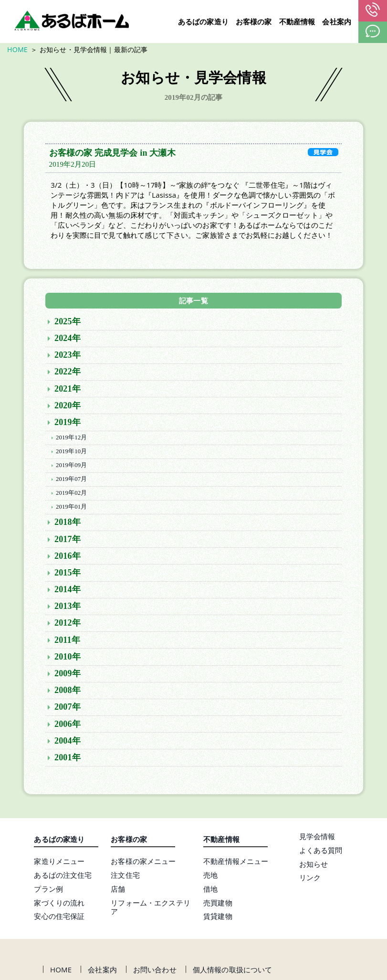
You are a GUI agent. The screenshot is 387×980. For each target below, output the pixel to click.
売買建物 (218, 905)
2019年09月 (71, 467)
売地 (210, 877)
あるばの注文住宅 (63, 877)
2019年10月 (71, 453)
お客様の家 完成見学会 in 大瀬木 (112, 155)
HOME (17, 49)
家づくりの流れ (59, 905)
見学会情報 (317, 838)
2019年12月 (71, 439)
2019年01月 (71, 509)
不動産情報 (297, 22)
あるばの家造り (203, 22)
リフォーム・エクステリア (151, 909)
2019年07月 (71, 481)
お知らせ (314, 866)
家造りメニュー (59, 863)
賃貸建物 (218, 918)
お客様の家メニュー (143, 863)
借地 (210, 891)
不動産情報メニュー (236, 863)
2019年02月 (71, 495)
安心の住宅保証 (59, 918)
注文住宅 (125, 877)
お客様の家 (254, 22)
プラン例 (48, 891)
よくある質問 (321, 852)
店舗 (118, 891)
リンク (310, 879)
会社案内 (337, 22)
